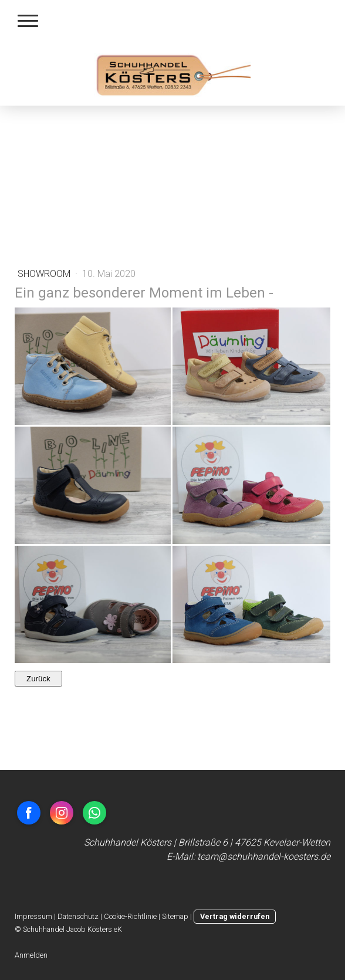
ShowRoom (45, 274)
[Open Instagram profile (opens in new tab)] (62, 813)
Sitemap (175, 916)
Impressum (33, 916)
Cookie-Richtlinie (130, 916)
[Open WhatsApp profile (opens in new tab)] (94, 813)
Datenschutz (78, 916)
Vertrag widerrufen (235, 916)
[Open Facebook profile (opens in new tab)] (29, 813)
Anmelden (31, 955)
